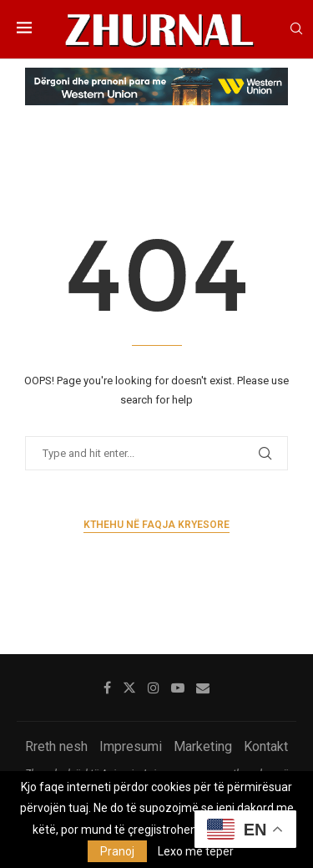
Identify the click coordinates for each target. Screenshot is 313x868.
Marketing (203, 746)
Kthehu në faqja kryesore (156, 525)
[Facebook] (107, 688)
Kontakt (266, 746)
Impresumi (131, 746)
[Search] (296, 29)
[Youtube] (178, 688)
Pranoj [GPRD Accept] (117, 851)
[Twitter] (129, 688)
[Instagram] (154, 688)
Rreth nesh (56, 746)
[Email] (203, 688)
